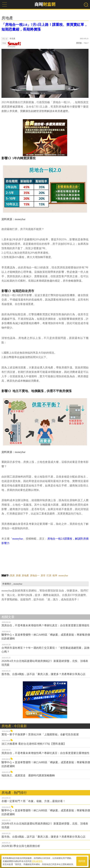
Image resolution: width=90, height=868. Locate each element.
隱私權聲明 (37, 861)
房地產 (25, 575)
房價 (18, 575)
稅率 (55, 575)
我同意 (82, 861)
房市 (43, 575)
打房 (49, 575)
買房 (12, 575)
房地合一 (35, 575)
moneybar (14, 45)
